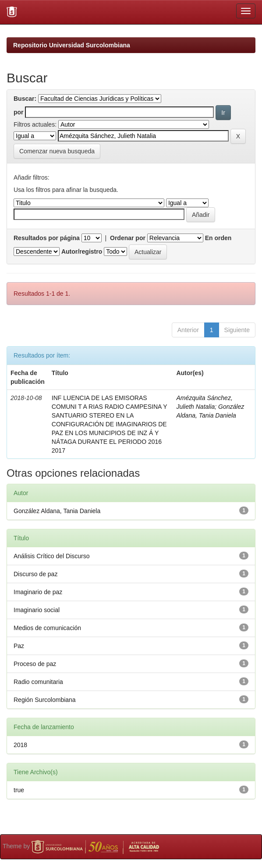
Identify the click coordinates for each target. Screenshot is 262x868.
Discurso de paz (35, 574)
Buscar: (25, 99)
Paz (19, 646)
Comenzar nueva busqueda (57, 151)
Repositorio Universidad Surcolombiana (72, 45)
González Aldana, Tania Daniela (57, 511)
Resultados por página (47, 238)
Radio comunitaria (38, 682)
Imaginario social (37, 610)
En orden (218, 238)
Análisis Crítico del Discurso (52, 556)
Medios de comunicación (47, 628)
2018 (20, 745)
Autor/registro (82, 252)
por (19, 112)
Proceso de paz (35, 664)
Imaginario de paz (38, 592)
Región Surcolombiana (45, 700)
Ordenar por (128, 238)
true (19, 790)
